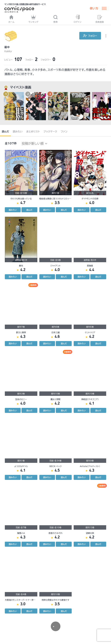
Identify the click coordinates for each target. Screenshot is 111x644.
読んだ (5, 131)
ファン (64, 131)
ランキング (34, 19)
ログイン (77, 19)
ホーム (11, 19)
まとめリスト (33, 131)
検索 (55, 19)
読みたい (18, 131)
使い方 (94, 8)
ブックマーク (50, 131)
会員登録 (100, 19)
